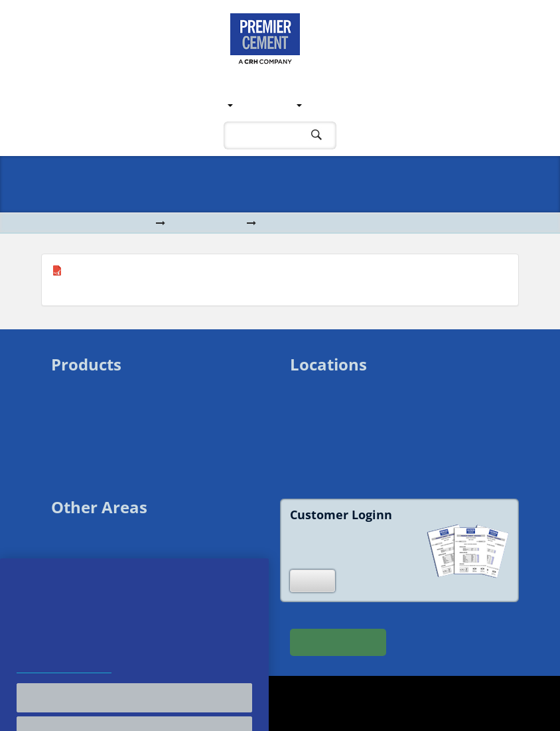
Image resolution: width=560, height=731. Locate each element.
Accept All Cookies (134, 714)
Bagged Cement (86, 401)
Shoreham (312, 458)
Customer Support (360, 105)
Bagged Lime (80, 429)
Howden (309, 429)
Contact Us (448, 105)
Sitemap (69, 558)
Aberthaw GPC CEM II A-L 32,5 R (139, 271)
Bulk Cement (78, 387)
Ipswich (306, 444)
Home (69, 105)
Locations (201, 105)
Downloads (207, 223)
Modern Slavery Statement (108, 572)
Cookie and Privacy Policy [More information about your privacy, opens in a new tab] (64, 687)
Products (271, 105)
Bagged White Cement (100, 415)
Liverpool (310, 401)
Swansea (310, 387)
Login (313, 581)
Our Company (126, 105)
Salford (306, 415)
